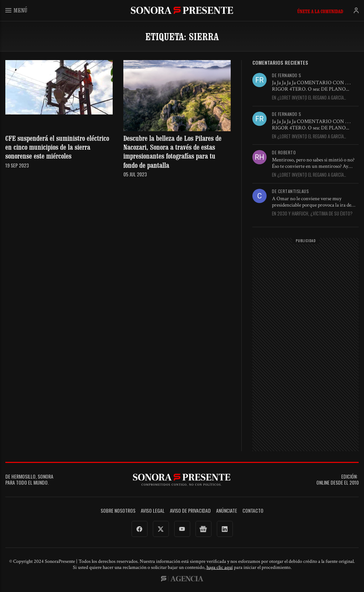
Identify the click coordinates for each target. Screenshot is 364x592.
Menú (16, 10)
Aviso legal (153, 511)
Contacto (253, 511)
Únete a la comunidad (320, 11)
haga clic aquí (220, 567)
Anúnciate (227, 511)
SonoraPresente (182, 10)
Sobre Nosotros (118, 511)
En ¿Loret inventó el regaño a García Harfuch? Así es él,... (308, 98)
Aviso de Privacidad (190, 511)
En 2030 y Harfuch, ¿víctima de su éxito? (312, 214)
